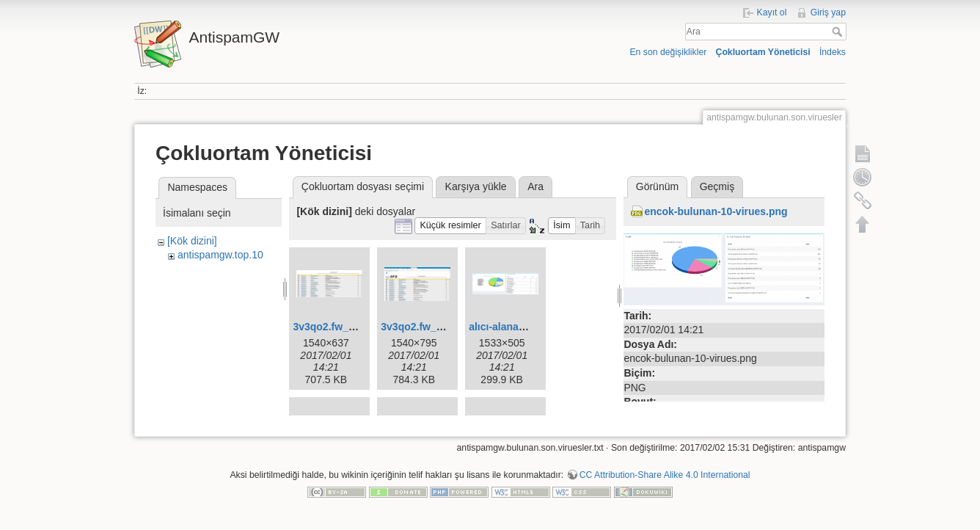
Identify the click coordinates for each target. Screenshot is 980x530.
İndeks (833, 52)
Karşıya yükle (476, 186)
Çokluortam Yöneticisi (763, 52)
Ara (839, 32)
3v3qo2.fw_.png (419, 327)
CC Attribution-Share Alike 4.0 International (665, 482)
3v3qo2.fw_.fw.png (338, 327)
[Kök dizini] (192, 241)
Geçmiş (717, 186)
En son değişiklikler (668, 52)
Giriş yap (828, 12)
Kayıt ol (772, 12)
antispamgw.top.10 (220, 255)
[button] (450, 226)
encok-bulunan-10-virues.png (716, 211)
